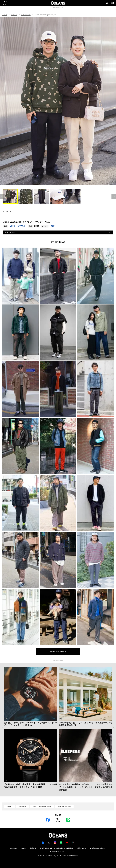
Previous (2, 728)
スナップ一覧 (26, 15)
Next (114, 728)
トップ (5, 15)
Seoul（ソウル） (18, 226)
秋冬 (53, 226)
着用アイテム (10, 232)
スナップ (14, 15)
